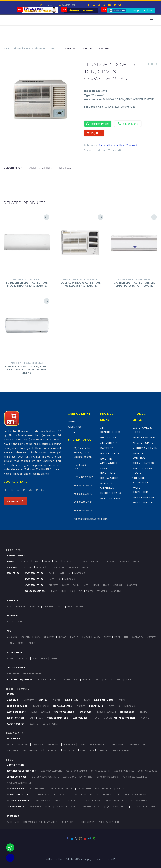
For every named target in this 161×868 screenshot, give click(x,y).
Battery (107, 448)
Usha (70, 606)
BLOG (10, 760)
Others (11, 694)
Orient (60, 606)
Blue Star (24, 658)
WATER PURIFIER (112, 822)
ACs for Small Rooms (52, 771)
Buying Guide (14, 738)
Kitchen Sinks (143, 443)
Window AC (40, 48)
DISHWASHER (29, 822)
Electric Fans (111, 493)
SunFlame (45, 712)
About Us (75, 427)
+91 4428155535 (83, 485)
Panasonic (124, 561)
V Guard (22, 643)
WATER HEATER (13, 822)
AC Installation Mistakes (137, 795)
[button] (7, 182)
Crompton (34, 606)
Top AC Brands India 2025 (108, 777)
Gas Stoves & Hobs (64, 712)
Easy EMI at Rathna (104, 789)
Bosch (10, 622)
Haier (57, 561)
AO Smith (11, 658)
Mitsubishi (96, 561)
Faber (20, 622)
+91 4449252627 (83, 477)
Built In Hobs (71, 700)
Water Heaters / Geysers (19, 680)
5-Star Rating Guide (91, 801)
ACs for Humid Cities (124, 771)
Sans (32, 718)
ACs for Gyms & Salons (76, 771)
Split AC (37, 279)
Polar (117, 637)
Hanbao (62, 637)
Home (7, 48)
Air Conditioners (22, 48)
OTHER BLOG (13, 816)
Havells (74, 637)
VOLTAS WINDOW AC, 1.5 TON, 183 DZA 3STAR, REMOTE (80, 284)
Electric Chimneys (16, 712)
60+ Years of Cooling (66, 807)
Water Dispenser (15, 724)
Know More (15, 501)
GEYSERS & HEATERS (16, 668)
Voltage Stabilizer (57, 718)
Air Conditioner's (16, 555)
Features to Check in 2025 (61, 789)
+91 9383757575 (83, 494)
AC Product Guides (16, 777)
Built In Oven (96, 706)
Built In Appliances (103, 700)
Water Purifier (144, 503)
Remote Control (15, 718)
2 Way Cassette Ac (34, 579)
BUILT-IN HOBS (67, 822)
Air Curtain (109, 443)
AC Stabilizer (80, 718)
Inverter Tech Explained (66, 801)
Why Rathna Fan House (41, 807)
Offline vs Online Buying (144, 807)
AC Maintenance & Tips (18, 795)
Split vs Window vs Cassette (45, 777)
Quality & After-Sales (117, 807)
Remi (126, 637)
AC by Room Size (38, 789)
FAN (100, 822)
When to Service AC (68, 795)
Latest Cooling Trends (116, 801)
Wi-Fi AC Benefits (139, 801)
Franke (144, 712)
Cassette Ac (13, 573)
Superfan (152, 637)
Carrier (139, 279)
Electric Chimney (116, 744)
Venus (32, 643)
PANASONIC (129, 706)
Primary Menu (152, 20)
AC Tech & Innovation (18, 801)
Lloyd (53, 48)
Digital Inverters (62, 706)
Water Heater (143, 497)
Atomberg (26, 637)
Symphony (48, 606)
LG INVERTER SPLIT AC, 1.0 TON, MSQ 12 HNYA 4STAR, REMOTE (27, 284)
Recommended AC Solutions (21, 771)
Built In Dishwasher (17, 706)
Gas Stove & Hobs (136, 744)
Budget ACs (122, 789)
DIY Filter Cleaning (90, 795)
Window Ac (12, 567)
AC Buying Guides (16, 789)
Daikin (31, 363)
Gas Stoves (86, 712)
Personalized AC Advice (91, 807)
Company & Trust (15, 807)
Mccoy (97, 637)
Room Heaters (143, 463)
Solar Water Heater (33, 674)
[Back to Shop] (152, 64)
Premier (97, 718)
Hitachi (67, 561)
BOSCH (46, 706)
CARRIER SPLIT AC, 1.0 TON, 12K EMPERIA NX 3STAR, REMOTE (134, 284)
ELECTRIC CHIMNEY (86, 822)
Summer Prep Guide (112, 795)
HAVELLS (54, 658)
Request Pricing (98, 124)
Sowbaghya (138, 637)
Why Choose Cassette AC (135, 777)
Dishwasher (109, 478)
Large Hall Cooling (148, 771)
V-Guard (80, 606)
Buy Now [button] (94, 133)
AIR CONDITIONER (15, 765)
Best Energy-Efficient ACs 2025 (77, 777)
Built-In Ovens (53, 750)
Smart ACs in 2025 (43, 801)
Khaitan (86, 637)
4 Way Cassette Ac (34, 585)
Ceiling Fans (103, 750)
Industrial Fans (145, 437)
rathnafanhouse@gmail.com (91, 519)
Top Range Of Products (140, 10)
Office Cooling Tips (101, 771)
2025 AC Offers (84, 789)
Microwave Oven (145, 448)
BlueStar (25, 561)
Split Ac (11, 561)
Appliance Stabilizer (125, 718)
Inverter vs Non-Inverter (19, 783)
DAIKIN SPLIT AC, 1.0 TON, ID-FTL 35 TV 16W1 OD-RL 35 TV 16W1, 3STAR (27, 370)
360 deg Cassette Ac (35, 591)
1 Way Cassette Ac (34, 573)
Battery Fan (110, 453)
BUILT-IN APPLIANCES (48, 822)
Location (48, 5)
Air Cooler (108, 437)
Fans (9, 631)
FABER (44, 658)
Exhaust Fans (110, 498)
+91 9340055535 (83, 502)
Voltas (83, 279)
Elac (76, 680)
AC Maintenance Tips (45, 795)
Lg (76, 561)
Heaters (83, 744)
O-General (110, 561)
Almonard (12, 637)
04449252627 (68, 5)
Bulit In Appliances (33, 750)
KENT (35, 658)
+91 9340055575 (83, 510)
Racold (108, 680)
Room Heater (13, 674)
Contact (75, 432)
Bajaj (9, 606)
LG (31, 279)
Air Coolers (54, 744)
